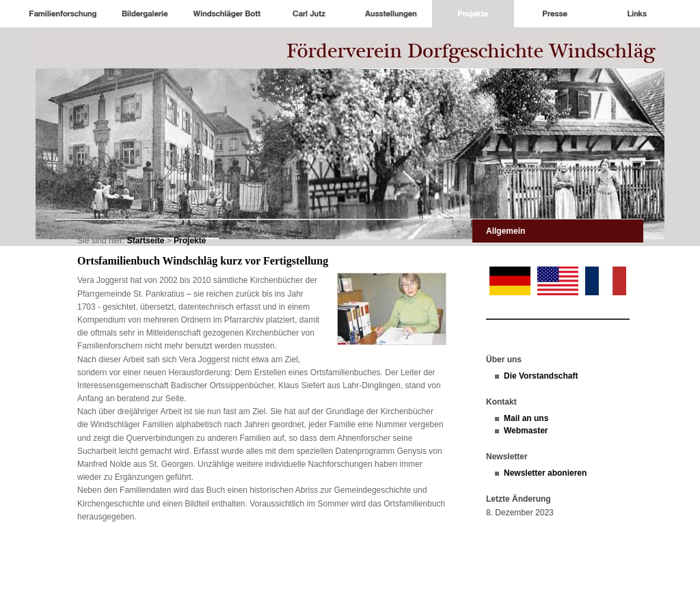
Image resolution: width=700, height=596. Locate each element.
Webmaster (526, 431)
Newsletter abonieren (545, 473)
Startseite (146, 241)
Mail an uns (526, 418)
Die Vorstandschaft (541, 376)
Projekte (190, 241)
